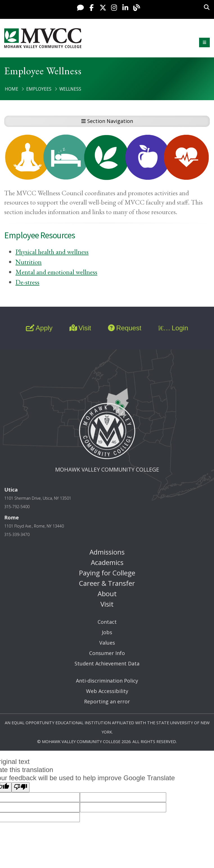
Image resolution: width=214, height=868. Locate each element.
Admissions (107, 552)
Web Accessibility (107, 691)
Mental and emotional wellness (56, 272)
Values (107, 643)
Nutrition (29, 262)
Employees (39, 89)
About (107, 594)
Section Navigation (107, 121)
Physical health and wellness (52, 252)
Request (125, 328)
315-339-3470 (17, 534)
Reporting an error (107, 701)
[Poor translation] (21, 787)
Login (173, 328)
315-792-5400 (17, 507)
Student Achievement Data (107, 663)
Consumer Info (107, 653)
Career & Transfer (107, 583)
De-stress (27, 282)
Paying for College (107, 573)
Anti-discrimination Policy (107, 681)
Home (12, 89)
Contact (107, 622)
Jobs (107, 632)
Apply (39, 328)
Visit (80, 328)
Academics (107, 562)
